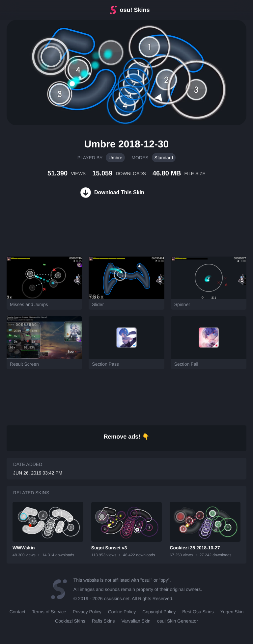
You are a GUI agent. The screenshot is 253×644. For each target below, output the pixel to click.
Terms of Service (49, 612)
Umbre (115, 158)
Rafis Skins (103, 621)
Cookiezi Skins (70, 621)
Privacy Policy (87, 612)
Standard (164, 158)
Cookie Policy (122, 612)
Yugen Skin (232, 612)
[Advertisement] (120, 235)
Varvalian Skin (136, 621)
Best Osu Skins (198, 612)
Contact (17, 612)
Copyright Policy (159, 612)
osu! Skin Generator (178, 621)
